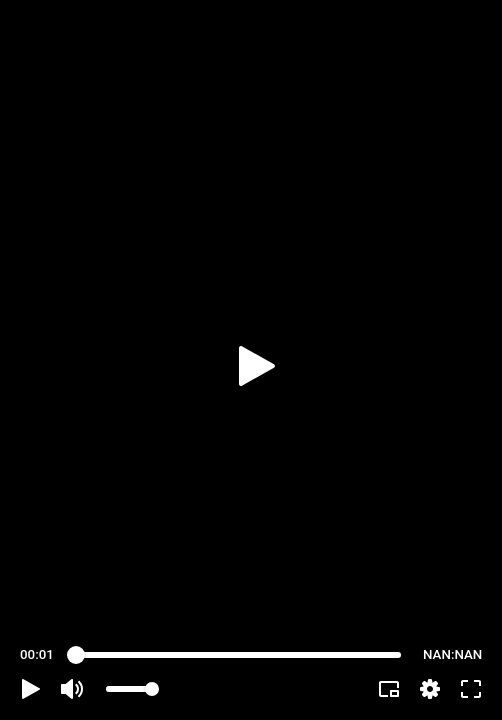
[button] (31, 689)
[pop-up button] (430, 689)
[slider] (238, 655)
